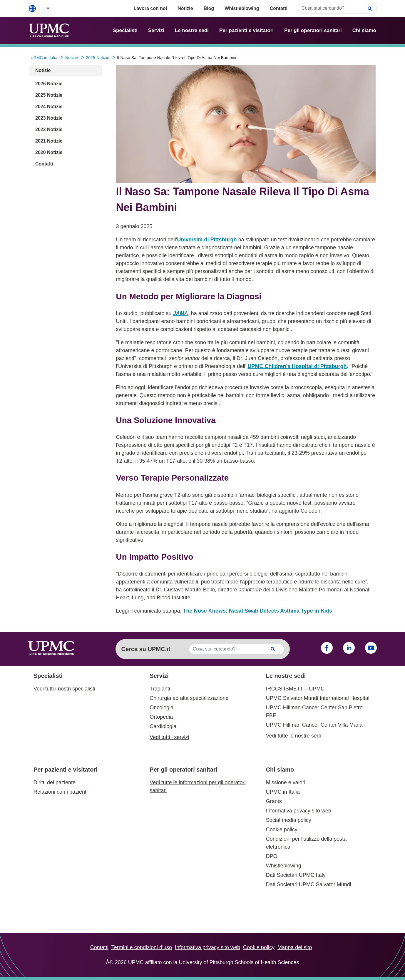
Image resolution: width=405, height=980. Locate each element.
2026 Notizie (49, 84)
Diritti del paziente (55, 782)
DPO (272, 856)
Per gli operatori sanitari (313, 30)
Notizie (185, 8)
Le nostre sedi (192, 30)
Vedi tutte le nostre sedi (293, 736)
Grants (274, 801)
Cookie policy (282, 830)
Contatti (279, 8)
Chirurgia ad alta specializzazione (189, 698)
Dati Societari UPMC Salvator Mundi (309, 884)
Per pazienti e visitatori (246, 30)
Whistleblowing (242, 8)
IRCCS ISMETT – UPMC (295, 689)
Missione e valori (286, 782)
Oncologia (162, 708)
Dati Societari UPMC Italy (296, 875)
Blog (209, 8)
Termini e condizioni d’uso (142, 947)
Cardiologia (163, 726)
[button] (44, 8)
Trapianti (160, 689)
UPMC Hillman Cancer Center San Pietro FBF (314, 711)
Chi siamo (364, 30)
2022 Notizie (49, 129)
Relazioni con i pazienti (61, 792)
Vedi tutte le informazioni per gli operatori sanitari (198, 786)
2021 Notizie (49, 141)
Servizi (156, 30)
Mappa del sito (295, 947)
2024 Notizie (49, 107)
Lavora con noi (150, 8)
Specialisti (125, 30)
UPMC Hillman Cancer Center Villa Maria (314, 725)
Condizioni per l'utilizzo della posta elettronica (306, 843)
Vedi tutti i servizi (169, 737)
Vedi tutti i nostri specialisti (64, 689)
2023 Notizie (49, 118)
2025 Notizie (49, 95)
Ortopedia (161, 717)
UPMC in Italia (283, 792)
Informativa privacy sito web (299, 811)
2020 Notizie (49, 152)
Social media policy (289, 820)
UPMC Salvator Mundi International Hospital (318, 698)
